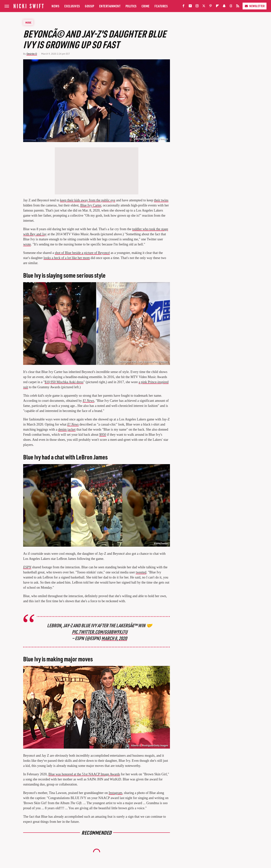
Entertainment (110, 6)
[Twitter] (204, 7)
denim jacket (67, 429)
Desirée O (32, 54)
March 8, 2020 (114, 638)
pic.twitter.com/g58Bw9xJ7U (100, 632)
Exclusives (72, 6)
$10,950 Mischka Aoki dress (64, 382)
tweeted (141, 572)
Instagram (115, 793)
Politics (131, 6)
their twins (161, 200)
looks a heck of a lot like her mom (67, 258)
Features (161, 6)
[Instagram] (197, 7)
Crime (146, 6)
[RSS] (238, 7)
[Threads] (231, 7)
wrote (27, 244)
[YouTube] (190, 7)
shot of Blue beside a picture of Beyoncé (82, 253)
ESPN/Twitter (161, 544)
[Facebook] (183, 7)
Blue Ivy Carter (91, 205)
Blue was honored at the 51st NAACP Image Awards (84, 774)
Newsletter (255, 6)
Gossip (89, 6)
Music (28, 22)
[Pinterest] (211, 7)
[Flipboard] (217, 7)
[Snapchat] (224, 7)
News (55, 6)
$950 (103, 435)
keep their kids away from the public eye (88, 200)
